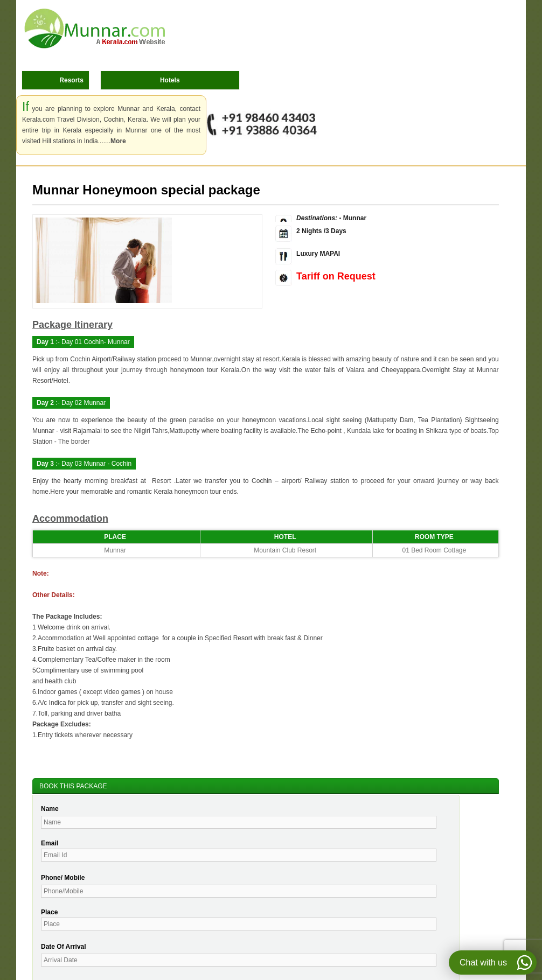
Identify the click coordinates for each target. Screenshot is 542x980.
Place (49, 912)
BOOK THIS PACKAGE (73, 786)
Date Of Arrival (64, 947)
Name (50, 809)
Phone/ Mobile (63, 878)
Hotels (170, 80)
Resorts (71, 80)
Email (50, 843)
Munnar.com (95, 29)
